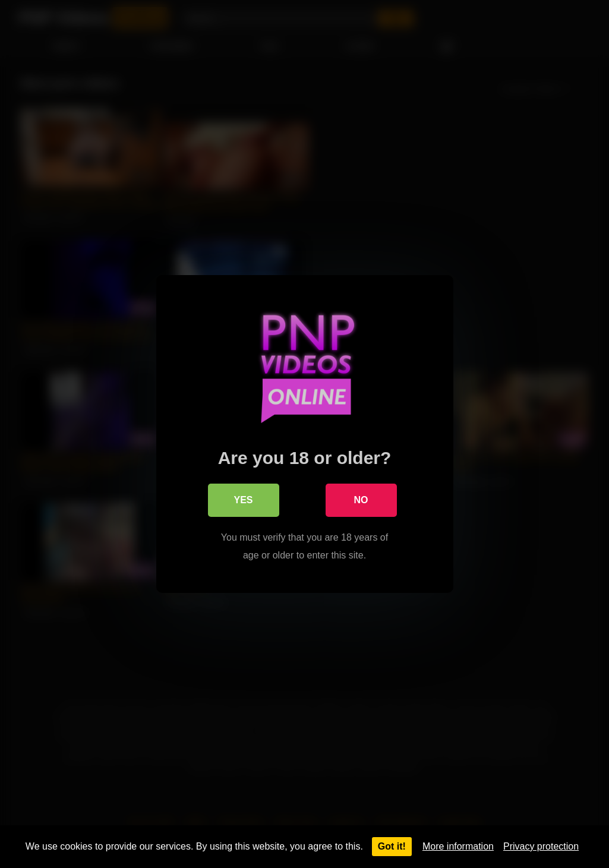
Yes (243, 500)
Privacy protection (541, 846)
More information (458, 846)
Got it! (392, 846)
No (361, 500)
